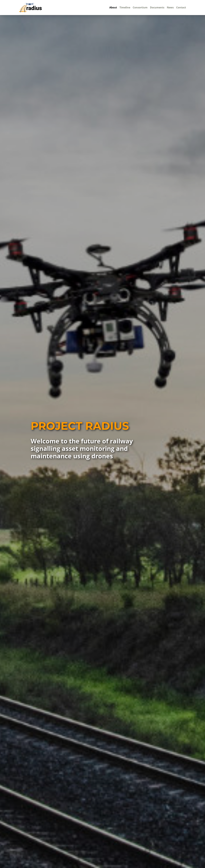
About (113, 7)
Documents (157, 7)
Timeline (125, 7)
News (170, 7)
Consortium (140, 7)
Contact (181, 7)
